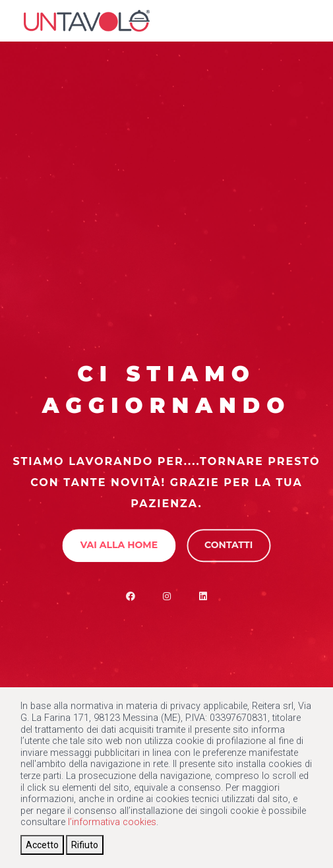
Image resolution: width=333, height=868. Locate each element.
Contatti (228, 545)
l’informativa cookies (112, 822)
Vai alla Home (119, 545)
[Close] (42, 845)
